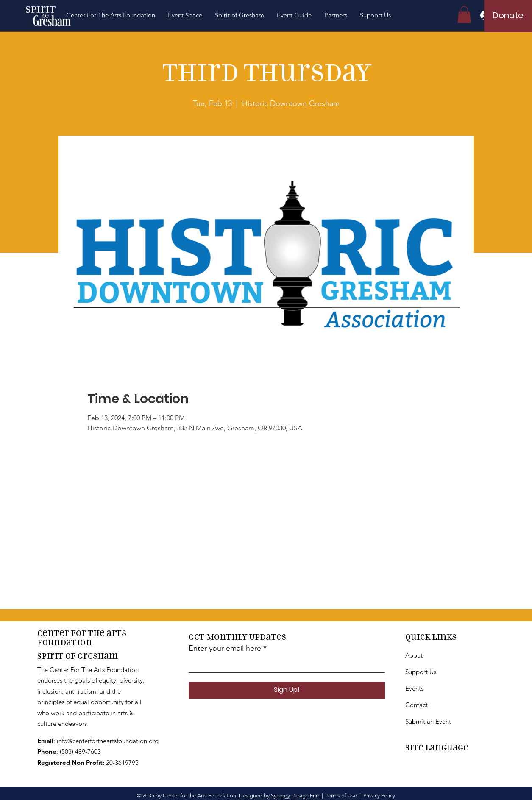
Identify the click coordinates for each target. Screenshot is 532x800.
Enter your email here (225, 648)
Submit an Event (428, 721)
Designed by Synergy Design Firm (280, 796)
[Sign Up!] (287, 690)
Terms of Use (341, 796)
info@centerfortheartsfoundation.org (108, 741)
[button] (111, 15)
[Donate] (508, 15)
